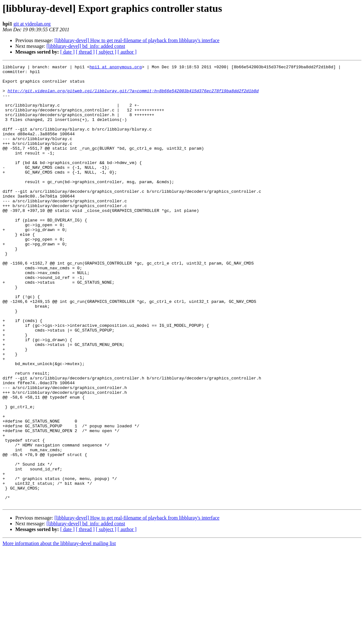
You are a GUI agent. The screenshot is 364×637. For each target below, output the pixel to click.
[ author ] (127, 52)
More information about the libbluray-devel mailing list (59, 631)
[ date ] (67, 52)
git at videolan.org (32, 24)
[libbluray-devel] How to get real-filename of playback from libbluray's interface (137, 40)
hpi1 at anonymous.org (116, 68)
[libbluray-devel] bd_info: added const (86, 46)
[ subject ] (106, 52)
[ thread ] (85, 52)
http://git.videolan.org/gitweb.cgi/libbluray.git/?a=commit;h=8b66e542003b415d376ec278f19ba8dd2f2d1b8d (133, 96)
